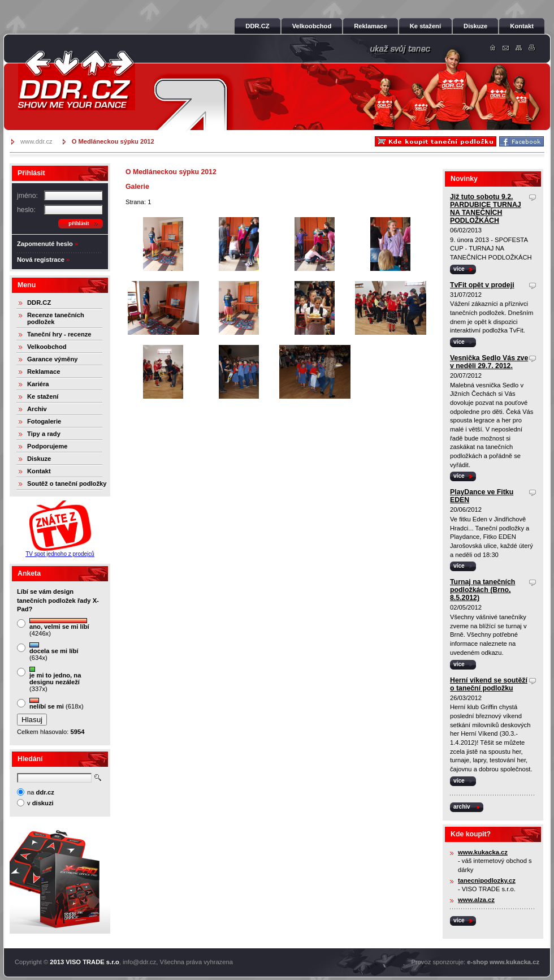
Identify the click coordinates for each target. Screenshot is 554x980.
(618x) (57, 704)
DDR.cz (76, 80)
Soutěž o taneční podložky (67, 483)
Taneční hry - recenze (59, 334)
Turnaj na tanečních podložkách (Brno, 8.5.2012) (482, 590)
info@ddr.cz (139, 962)
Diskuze (39, 459)
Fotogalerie (44, 421)
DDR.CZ (39, 303)
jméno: (27, 196)
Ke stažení (43, 396)
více (459, 269)
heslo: (26, 210)
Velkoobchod (47, 347)
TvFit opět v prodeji (482, 285)
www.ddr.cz (36, 141)
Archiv (37, 409)
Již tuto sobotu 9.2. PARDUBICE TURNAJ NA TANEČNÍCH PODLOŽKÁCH (486, 209)
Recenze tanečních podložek (56, 318)
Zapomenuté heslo (45, 244)
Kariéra (38, 384)
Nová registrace (41, 260)
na (41, 792)
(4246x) (59, 627)
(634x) (54, 652)
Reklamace (44, 372)
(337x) (55, 679)
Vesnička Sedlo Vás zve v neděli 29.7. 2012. (489, 362)
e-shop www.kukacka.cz (503, 962)
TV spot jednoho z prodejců (60, 554)
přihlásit (79, 223)
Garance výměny (53, 359)
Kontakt (39, 471)
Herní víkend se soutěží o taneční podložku (489, 684)
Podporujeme (47, 446)
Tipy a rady (44, 434)
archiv (462, 807)
